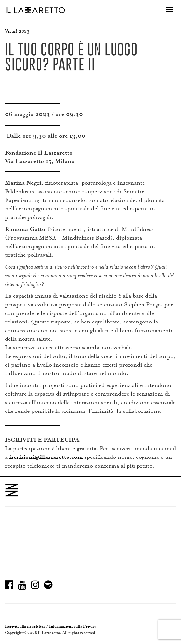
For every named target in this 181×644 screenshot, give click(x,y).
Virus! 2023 (17, 31)
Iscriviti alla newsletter (25, 627)
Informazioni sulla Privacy (72, 627)
